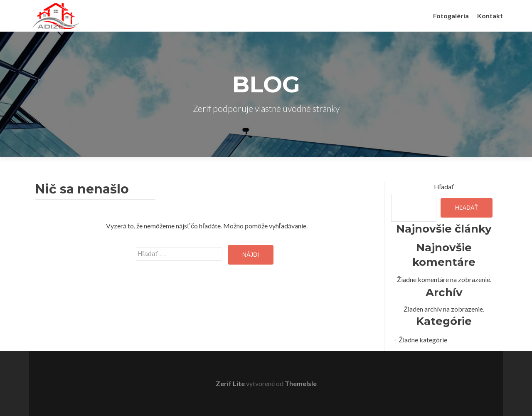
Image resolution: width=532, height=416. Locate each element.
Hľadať (444, 187)
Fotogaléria (451, 16)
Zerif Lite (231, 383)
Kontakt (490, 16)
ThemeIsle (301, 383)
